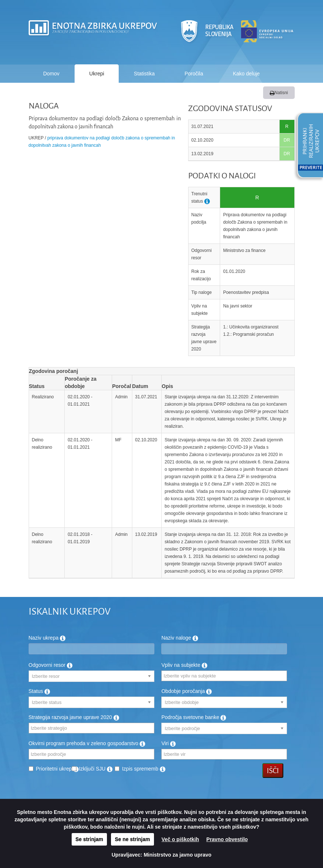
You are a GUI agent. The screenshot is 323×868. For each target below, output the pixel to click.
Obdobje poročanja (186, 691)
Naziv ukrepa (47, 638)
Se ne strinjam (133, 839)
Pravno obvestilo (227, 839)
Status (40, 691)
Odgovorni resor (51, 665)
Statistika (144, 74)
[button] (308, 146)
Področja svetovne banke (194, 717)
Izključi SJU (96, 769)
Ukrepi (97, 74)
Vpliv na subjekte (184, 665)
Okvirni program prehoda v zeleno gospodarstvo (87, 743)
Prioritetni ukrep (58, 769)
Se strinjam (89, 839)
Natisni (279, 93)
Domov (51, 74)
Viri (168, 743)
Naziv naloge (180, 638)
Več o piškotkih (180, 839)
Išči (273, 771)
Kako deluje (246, 74)
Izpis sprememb (144, 769)
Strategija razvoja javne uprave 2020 (74, 717)
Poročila (194, 74)
